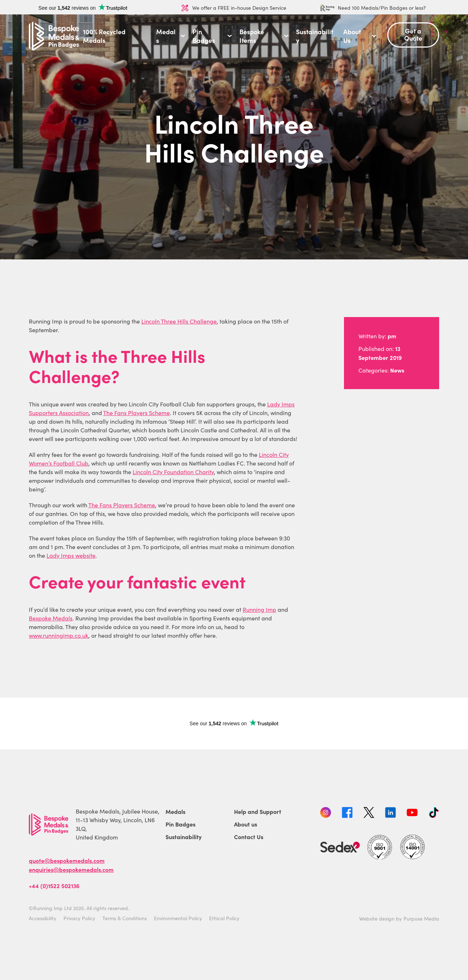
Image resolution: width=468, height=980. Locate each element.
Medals (166, 36)
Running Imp (259, 609)
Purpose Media (421, 919)
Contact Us (249, 837)
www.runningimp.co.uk (59, 635)
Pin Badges (204, 36)
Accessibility (43, 918)
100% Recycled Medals (104, 36)
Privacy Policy (79, 918)
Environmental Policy (178, 918)
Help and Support (258, 811)
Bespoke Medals (51, 618)
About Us (352, 36)
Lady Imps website (71, 555)
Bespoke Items (252, 36)
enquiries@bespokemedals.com (71, 869)
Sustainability (315, 36)
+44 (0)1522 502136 (54, 886)
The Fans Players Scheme (136, 413)
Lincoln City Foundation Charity (173, 472)
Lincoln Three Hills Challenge (179, 321)
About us (246, 824)
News (397, 370)
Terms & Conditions (125, 918)
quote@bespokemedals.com (67, 860)
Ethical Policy (224, 918)
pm (392, 336)
